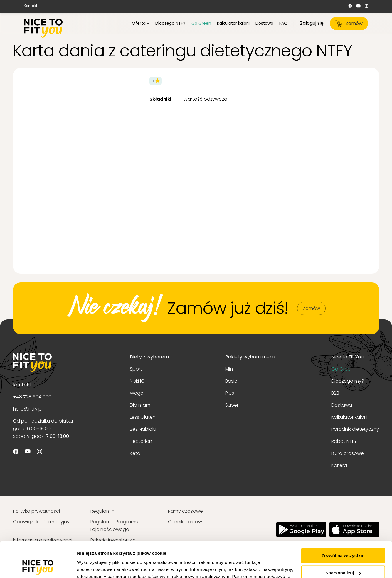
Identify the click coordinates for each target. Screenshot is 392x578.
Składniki (160, 99)
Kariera (339, 465)
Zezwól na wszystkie (343, 522)
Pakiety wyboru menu (250, 357)
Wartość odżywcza (205, 99)
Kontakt (31, 6)
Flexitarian (141, 441)
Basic (231, 381)
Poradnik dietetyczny (355, 429)
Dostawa (342, 405)
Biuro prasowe (348, 453)
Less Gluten (143, 417)
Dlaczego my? (348, 381)
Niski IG (137, 381)
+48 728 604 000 (32, 397)
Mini (229, 369)
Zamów (349, 23)
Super (232, 405)
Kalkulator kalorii (349, 417)
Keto (135, 453)
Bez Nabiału (143, 429)
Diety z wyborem (149, 357)
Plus (230, 393)
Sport (136, 369)
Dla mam (140, 405)
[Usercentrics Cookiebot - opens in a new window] (38, 567)
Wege (137, 393)
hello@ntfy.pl (28, 409)
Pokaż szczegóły (95, 566)
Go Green (342, 369)
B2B (335, 393)
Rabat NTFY (344, 441)
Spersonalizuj (343, 539)
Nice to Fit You (347, 357)
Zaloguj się (312, 23)
